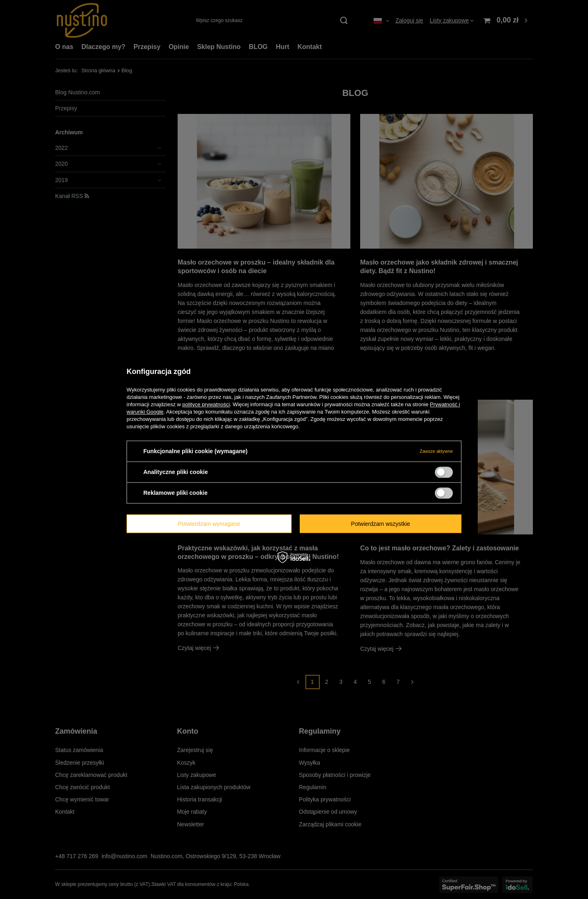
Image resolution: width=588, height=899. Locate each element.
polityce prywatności (206, 404)
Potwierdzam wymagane (209, 524)
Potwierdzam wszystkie (381, 524)
